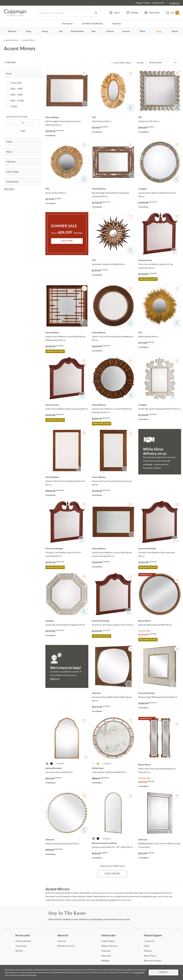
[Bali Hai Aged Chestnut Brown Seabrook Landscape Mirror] (113, 189)
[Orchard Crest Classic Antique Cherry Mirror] (113, 621)
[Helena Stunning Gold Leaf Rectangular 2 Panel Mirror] (160, 765)
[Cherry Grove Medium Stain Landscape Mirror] (67, 405)
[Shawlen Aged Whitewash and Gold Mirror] (160, 693)
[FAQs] (146, 946)
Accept (163, 972)
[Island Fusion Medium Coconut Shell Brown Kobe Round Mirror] (113, 405)
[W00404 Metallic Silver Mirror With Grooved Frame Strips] (160, 840)
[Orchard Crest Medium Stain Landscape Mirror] (160, 549)
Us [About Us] (62, 941)
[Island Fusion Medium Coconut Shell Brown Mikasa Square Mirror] (67, 333)
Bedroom (12, 31)
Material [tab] (11, 162)
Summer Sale (144, 631)
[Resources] (106, 956)
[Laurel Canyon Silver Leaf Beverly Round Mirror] (160, 189)
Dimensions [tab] (12, 182)
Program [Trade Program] (108, 941)
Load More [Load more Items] (112, 874)
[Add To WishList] (84, 73)
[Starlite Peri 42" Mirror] (160, 117)
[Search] (68, 13)
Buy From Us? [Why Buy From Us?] (66, 946)
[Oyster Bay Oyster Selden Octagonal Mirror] (67, 621)
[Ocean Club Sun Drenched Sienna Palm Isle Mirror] (67, 477)
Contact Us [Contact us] (174, 3)
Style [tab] (9, 152)
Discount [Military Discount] (109, 946)
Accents (126, 31)
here (35, 975)
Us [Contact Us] (149, 941)
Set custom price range (17, 117)
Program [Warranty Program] (153, 961)
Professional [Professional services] (67, 24)
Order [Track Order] (21, 946)
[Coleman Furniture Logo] (15, 15)
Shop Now (67, 241)
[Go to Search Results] (96, 13)
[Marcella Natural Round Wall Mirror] (160, 621)
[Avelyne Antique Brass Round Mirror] (67, 840)
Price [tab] (9, 74)
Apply (23, 131)
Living (28, 31)
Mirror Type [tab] (12, 172)
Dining (45, 31)
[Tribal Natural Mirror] (113, 117)
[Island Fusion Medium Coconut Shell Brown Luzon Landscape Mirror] (113, 549)
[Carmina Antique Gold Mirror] (67, 768)
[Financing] (106, 951)
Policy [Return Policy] (150, 956)
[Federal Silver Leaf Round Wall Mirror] (113, 768)
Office (142, 31)
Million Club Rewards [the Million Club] (92, 24)
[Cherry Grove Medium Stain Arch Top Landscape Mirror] (160, 260)
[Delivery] (148, 951)
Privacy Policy (139, 972)
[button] (115, 13)
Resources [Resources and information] (117, 24)
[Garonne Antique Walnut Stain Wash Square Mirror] (113, 693)
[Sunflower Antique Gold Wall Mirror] (113, 260)
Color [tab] (9, 142)
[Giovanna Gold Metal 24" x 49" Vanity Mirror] (113, 843)
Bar (61, 31)
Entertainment (77, 31)
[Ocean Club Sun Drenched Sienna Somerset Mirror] (113, 477)
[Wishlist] (19, 951)
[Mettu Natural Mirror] (160, 333)
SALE (159, 31)
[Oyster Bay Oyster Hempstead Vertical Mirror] (160, 405)
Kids (93, 31)
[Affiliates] (105, 961)
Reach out (55, 679)
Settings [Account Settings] (23, 941)
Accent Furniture (11, 40)
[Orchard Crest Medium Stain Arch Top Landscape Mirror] (67, 549)
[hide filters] (11, 63)
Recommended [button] (155, 63)
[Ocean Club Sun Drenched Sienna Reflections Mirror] (113, 333)
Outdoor (110, 31)
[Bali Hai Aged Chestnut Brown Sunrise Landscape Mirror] (67, 117)
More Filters (9, 189)
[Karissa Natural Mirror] (67, 189)
